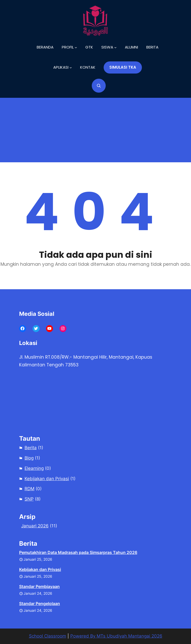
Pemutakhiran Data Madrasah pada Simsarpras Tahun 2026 (78, 552)
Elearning (34, 468)
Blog (29, 458)
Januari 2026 (35, 526)
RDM (29, 489)
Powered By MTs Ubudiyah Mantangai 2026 (116, 636)
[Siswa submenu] (109, 47)
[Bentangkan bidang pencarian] (99, 86)
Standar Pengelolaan (40, 603)
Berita (31, 448)
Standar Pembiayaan (39, 586)
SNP (29, 499)
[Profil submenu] (69, 47)
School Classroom (48, 636)
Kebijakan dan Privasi (47, 479)
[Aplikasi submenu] (63, 67)
